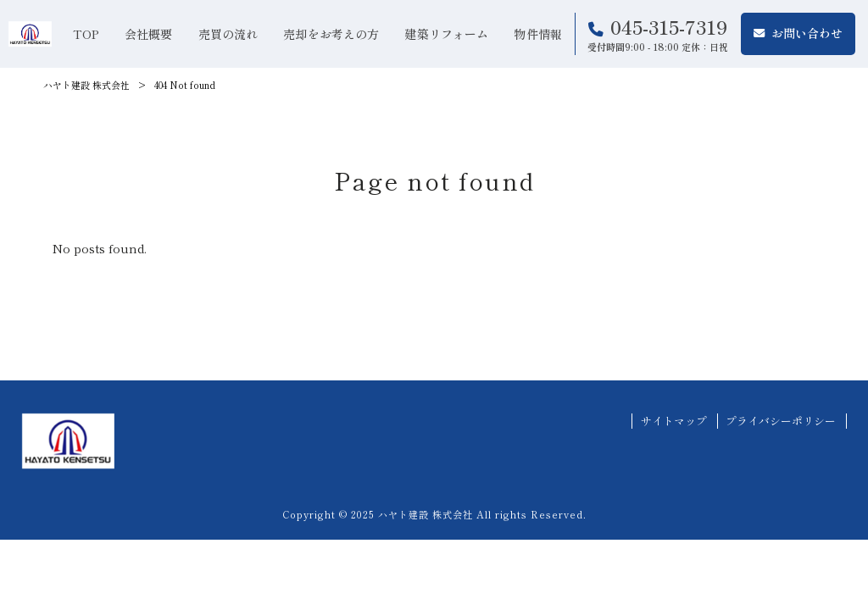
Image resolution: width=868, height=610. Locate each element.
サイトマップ (674, 421)
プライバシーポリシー (781, 421)
